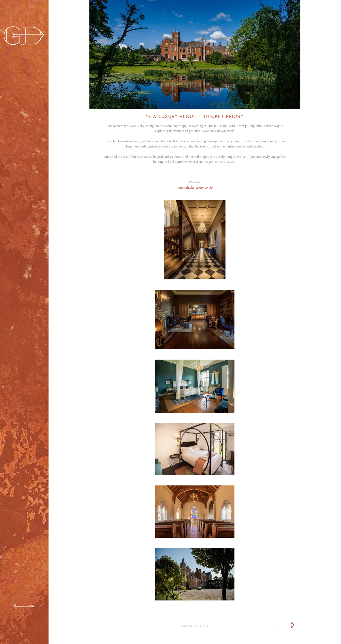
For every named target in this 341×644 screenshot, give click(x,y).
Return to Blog (195, 626)
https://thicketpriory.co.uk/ (195, 187)
